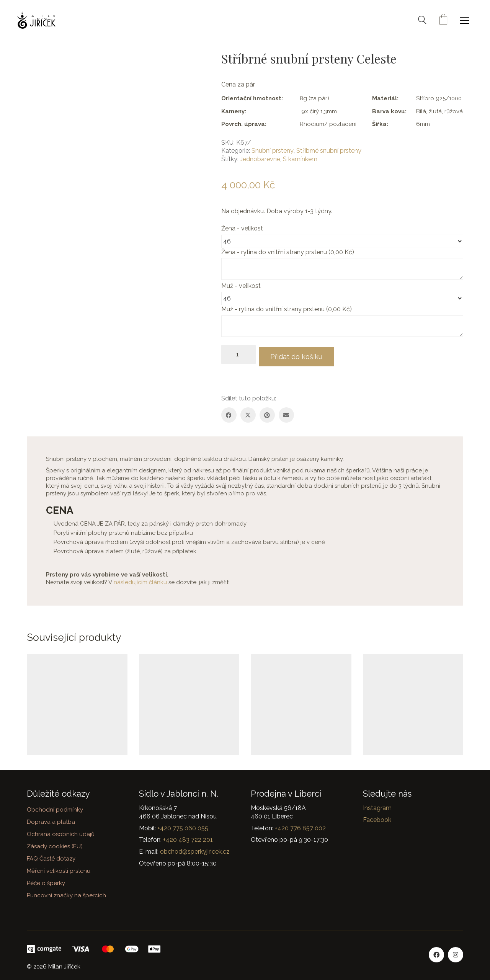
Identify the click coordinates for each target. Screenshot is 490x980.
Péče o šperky (46, 881)
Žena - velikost (243, 228)
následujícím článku (140, 580)
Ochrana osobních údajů (61, 832)
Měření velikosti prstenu (59, 869)
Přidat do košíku (301, 354)
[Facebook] (229, 413)
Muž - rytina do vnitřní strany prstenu (287, 309)
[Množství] (238, 354)
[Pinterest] (267, 413)
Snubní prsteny (273, 151)
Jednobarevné (260, 159)
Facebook (377, 817)
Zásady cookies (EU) (55, 844)
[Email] (286, 413)
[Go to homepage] (36, 20)
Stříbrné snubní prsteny (329, 151)
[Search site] (422, 21)
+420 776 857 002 (300, 826)
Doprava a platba (51, 820)
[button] (466, 20)
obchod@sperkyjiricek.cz (195, 849)
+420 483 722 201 (188, 838)
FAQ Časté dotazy (51, 856)
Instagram (377, 806)
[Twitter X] (248, 413)
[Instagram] (456, 952)
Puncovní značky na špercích (66, 893)
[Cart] (443, 20)
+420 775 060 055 (183, 826)
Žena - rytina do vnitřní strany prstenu (288, 252)
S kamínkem (300, 159)
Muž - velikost (242, 286)
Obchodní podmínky (55, 808)
